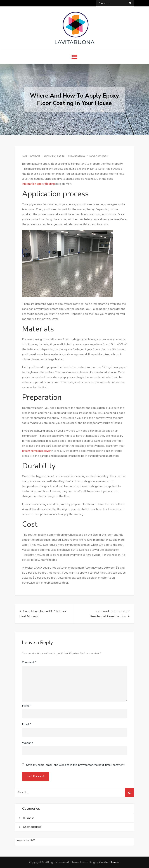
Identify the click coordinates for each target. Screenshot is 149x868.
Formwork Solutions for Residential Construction (110, 614)
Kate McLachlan (31, 156)
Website (28, 743)
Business (29, 818)
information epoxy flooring (38, 184)
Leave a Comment (99, 156)
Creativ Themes (109, 862)
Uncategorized (77, 156)
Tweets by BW (25, 840)
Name (27, 706)
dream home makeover (36, 451)
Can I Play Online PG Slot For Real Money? (43, 614)
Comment (29, 662)
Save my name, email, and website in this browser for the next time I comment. (76, 765)
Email (27, 724)
